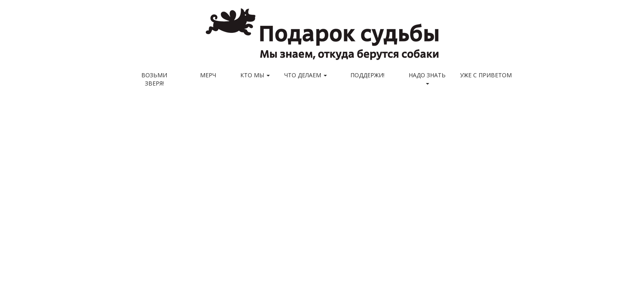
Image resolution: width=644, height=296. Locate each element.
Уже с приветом (486, 75)
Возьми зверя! (154, 79)
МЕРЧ (208, 75)
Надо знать (427, 78)
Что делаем (306, 75)
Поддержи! (367, 75)
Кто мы (255, 75)
